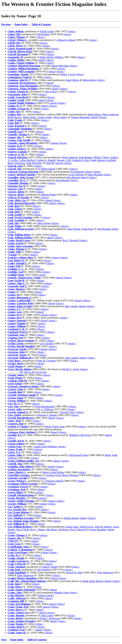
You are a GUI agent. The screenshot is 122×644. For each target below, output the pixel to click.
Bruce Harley (61, 117)
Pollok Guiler (47, 31)
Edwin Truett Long (54, 426)
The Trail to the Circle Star (33, 372)
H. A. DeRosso (46, 409)
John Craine (47, 615)
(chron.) (72, 31)
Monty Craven (68, 74)
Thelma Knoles (71, 518)
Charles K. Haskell (46, 160)
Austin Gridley (45, 117)
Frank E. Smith (49, 567)
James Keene (44, 223)
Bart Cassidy (71, 306)
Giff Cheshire (47, 343)
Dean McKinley (34, 163)
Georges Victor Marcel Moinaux (62, 475)
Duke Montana (95, 175)
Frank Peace (88, 229)
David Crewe (87, 527)
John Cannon (72, 358)
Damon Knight (48, 195)
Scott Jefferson (76, 175)
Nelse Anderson (110, 114)
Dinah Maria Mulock (93, 581)
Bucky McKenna (16, 163)
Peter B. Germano (47, 361)
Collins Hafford (27, 160)
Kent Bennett (86, 157)
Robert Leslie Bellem (53, 472)
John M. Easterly (103, 527)
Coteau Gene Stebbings (45, 447)
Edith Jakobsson (25, 575)
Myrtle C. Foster (71, 369)
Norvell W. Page (74, 573)
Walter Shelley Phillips (51, 57)
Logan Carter (72, 527)
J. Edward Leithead (65, 40)
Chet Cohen (51, 92)
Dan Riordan (104, 229)
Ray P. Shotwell (71, 240)
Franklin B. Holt (81, 160)
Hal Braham (43, 34)
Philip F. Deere (101, 157)
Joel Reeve (63, 530)
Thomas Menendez (80, 117)
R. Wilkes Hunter (47, 169)
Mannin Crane (61, 593)
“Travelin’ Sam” (67, 412)
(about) (42, 60)
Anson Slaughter (98, 530)
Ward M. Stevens (54, 163)
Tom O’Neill (23, 530)
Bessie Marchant (60, 66)
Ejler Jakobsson (105, 573)
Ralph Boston (15, 117)
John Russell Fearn (78, 455)
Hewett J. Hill (64, 160)
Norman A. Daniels (47, 415)
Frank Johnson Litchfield (103, 160)
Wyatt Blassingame (44, 406)
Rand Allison (72, 80)
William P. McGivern (80, 435)
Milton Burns (89, 80)
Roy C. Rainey (38, 530)
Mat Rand (52, 530)
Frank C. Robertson (50, 618)
